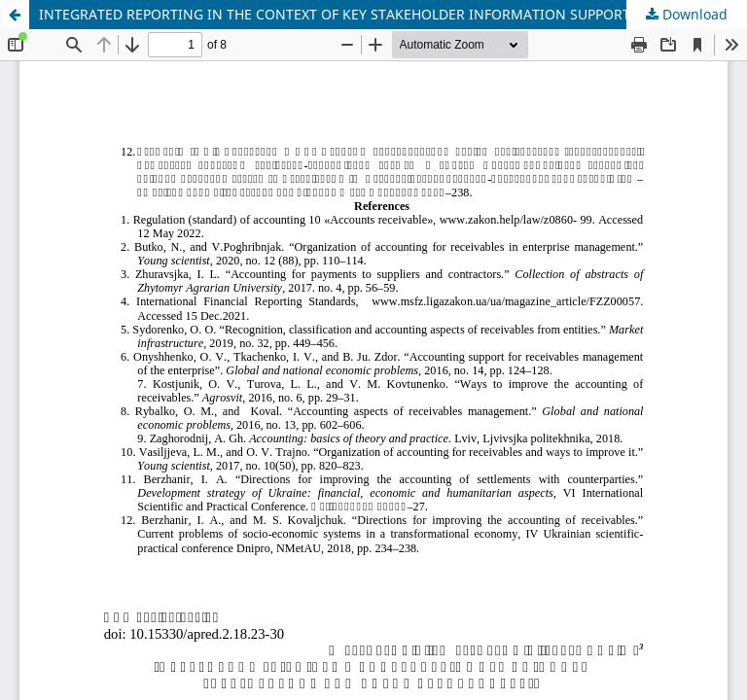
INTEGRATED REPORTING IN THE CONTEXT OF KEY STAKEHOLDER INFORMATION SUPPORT (335, 14)
